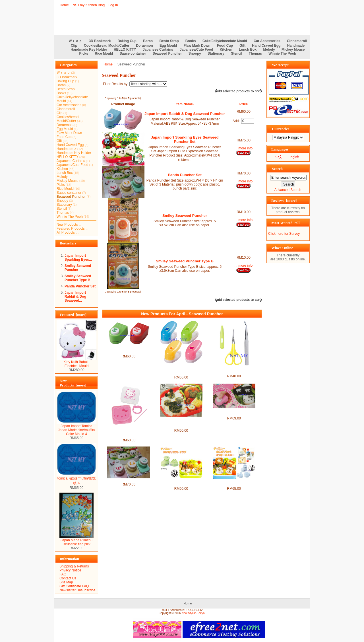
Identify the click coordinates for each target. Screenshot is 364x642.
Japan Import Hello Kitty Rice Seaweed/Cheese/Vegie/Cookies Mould (129, 432)
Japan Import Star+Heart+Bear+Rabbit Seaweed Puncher (181, 369)
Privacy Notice (70, 570)
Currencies (281, 129)
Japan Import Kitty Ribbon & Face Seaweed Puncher (234, 412)
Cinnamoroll (297, 41)
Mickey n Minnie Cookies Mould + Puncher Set (234, 483)
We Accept (280, 65)
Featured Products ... (73, 229)
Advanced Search (288, 190)
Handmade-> (67, 149)
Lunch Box (248, 50)
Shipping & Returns (74, 566)
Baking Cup (127, 41)
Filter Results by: (116, 84)
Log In (113, 5)
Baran (148, 41)
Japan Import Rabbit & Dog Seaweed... (75, 297)
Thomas (255, 53)
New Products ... (69, 225)
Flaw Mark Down (197, 46)
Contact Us (68, 578)
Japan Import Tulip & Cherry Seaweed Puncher (128, 350)
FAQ (63, 574)
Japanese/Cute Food (196, 50)
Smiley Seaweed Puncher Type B (78, 278)
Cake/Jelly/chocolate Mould (225, 41)
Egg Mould (168, 46)
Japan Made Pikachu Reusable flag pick (76, 541)
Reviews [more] (284, 200)
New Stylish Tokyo (193, 613)
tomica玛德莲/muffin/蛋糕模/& (76, 479)
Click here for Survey (284, 234)
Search (277, 169)
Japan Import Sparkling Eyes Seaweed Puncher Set (185, 139)
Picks (84, 53)
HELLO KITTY (125, 50)
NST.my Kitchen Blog (89, 5)
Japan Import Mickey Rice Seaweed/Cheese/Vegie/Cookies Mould (181, 423)
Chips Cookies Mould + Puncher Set (181, 483)
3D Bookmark (100, 41)
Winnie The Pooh (282, 53)
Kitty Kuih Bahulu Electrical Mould (76, 362)
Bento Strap (169, 41)
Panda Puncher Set (80, 286)
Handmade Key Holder (89, 50)
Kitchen (226, 50)
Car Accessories (267, 41)
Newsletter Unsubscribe (77, 590)
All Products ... (68, 232)
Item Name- (185, 104)
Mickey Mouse (293, 50)
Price (244, 104)
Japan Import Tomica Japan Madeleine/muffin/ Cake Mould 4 (76, 428)
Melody (269, 50)
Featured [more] (73, 315)
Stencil (236, 53)
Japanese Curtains (158, 50)
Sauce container (133, 53)
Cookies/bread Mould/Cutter (107, 46)
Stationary (216, 53)
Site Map (66, 582)
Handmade (296, 46)
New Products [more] (73, 383)
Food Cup (225, 46)
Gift (242, 46)
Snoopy (195, 53)
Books (191, 41)
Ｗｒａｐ (75, 41)
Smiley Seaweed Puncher (78, 268)
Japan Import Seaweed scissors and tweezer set (234, 370)
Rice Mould (104, 53)
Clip (74, 46)
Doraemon (144, 46)
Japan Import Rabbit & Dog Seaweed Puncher (185, 114)
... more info (244, 148)
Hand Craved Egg (266, 46)
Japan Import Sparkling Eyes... (78, 258)
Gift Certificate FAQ (74, 586)
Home (64, 5)
